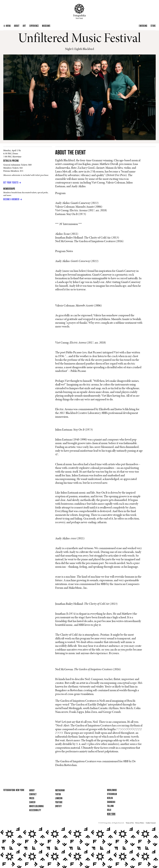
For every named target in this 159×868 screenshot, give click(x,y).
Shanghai (111, 802)
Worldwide (112, 790)
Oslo (109, 810)
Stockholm (112, 794)
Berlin (110, 798)
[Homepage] (80, 11)
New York (111, 814)
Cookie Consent (151, 823)
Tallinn (110, 806)
